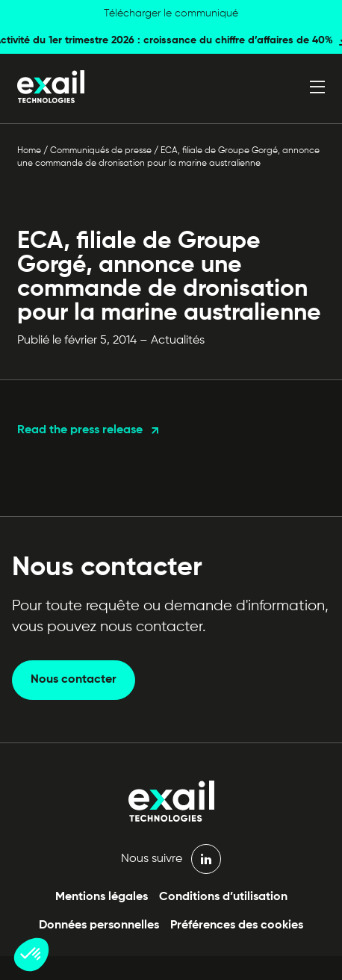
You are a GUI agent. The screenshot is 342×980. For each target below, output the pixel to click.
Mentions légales (102, 897)
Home (29, 151)
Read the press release (80, 430)
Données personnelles (99, 925)
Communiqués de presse (101, 151)
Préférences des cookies (237, 925)
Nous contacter (74, 680)
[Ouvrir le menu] (317, 87)
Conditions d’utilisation (223, 897)
